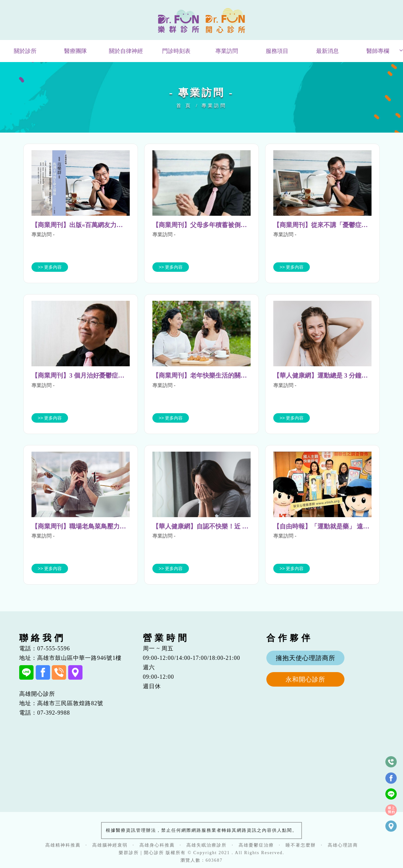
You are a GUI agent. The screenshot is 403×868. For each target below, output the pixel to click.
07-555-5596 (54, 648)
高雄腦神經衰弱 (110, 845)
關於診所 (25, 51)
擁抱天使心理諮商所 (306, 658)
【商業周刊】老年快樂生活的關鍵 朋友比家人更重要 (226, 375)
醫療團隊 (76, 51)
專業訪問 (227, 51)
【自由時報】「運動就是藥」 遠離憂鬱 (328, 526)
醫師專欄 (378, 51)
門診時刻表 (176, 51)
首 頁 (184, 106)
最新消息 (327, 51)
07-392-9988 (54, 713)
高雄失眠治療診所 (207, 845)
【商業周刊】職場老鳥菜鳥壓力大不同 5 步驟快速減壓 (107, 526)
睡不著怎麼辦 (301, 845)
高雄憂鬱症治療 (256, 845)
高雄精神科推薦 (63, 845)
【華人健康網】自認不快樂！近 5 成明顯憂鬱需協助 (225, 526)
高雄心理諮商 (343, 845)
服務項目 (277, 51)
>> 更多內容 (50, 267)
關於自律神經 (126, 51)
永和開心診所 (305, 679)
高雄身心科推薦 (157, 845)
